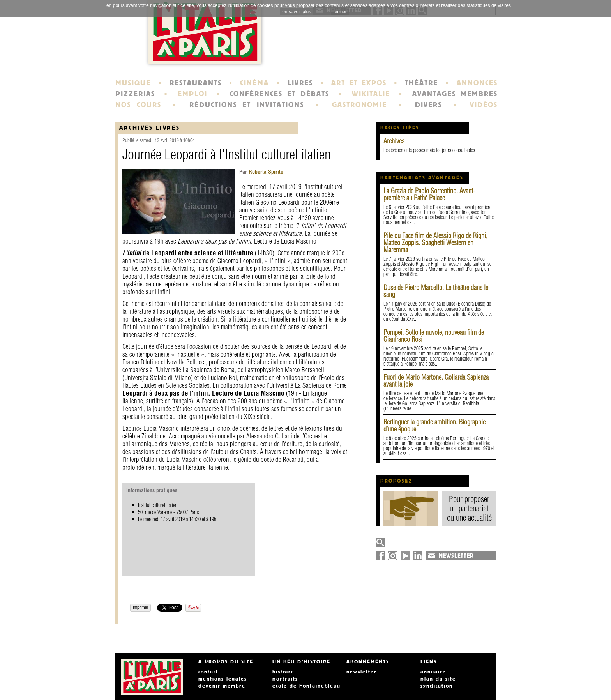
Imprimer (140, 607)
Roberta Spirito (265, 172)
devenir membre (222, 686)
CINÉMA (254, 83)
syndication (437, 686)
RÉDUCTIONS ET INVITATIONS (247, 105)
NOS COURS (138, 105)
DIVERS (428, 105)
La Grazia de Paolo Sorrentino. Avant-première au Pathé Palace (429, 194)
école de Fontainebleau (306, 686)
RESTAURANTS (196, 83)
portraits (285, 679)
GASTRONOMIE (359, 105)
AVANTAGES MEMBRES (455, 94)
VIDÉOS (484, 105)
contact (208, 672)
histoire (283, 672)
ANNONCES (477, 83)
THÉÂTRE (421, 83)
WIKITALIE (371, 94)
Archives (394, 141)
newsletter (362, 672)
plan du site (438, 679)
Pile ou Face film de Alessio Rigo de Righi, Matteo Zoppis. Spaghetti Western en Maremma (435, 243)
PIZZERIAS (135, 94)
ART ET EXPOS (359, 83)
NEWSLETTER (456, 556)
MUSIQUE (133, 83)
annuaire (433, 672)
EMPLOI (192, 94)
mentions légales (223, 679)
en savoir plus (297, 12)
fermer (340, 12)
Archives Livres (150, 128)
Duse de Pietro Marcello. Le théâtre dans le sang (436, 291)
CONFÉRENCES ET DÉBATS (279, 94)
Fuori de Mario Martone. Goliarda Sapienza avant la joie (436, 381)
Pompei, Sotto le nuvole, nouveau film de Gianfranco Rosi (434, 336)
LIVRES (300, 83)
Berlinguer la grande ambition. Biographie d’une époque (434, 425)
